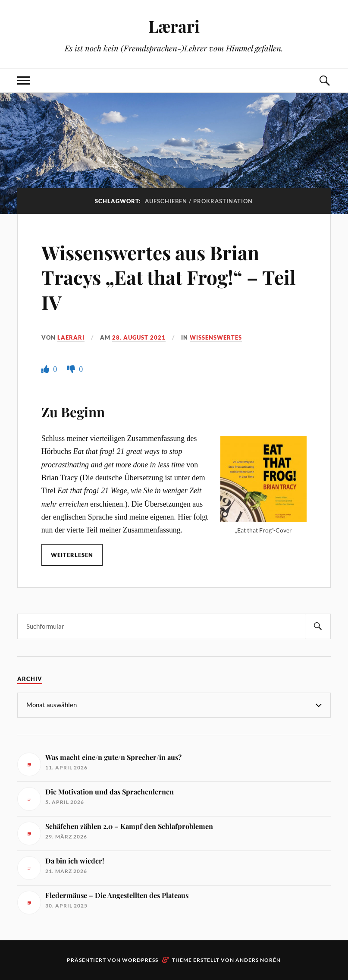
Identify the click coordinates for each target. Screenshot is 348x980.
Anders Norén (258, 960)
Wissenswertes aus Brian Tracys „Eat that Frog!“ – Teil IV (169, 277)
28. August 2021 (139, 337)
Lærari (174, 26)
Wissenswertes (216, 337)
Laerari (71, 337)
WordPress (140, 960)
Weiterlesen (72, 555)
